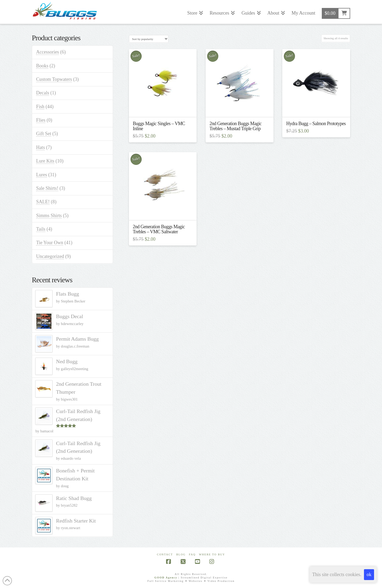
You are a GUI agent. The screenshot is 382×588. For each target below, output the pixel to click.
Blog (181, 554)
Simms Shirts (49, 216)
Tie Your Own (50, 243)
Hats (40, 147)
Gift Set (44, 134)
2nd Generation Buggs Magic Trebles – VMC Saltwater (159, 229)
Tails (41, 229)
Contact (165, 554)
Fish (40, 107)
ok (369, 574)
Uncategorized (50, 256)
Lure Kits (45, 161)
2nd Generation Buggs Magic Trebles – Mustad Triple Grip (236, 126)
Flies (41, 120)
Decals (43, 93)
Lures (42, 175)
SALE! (43, 202)
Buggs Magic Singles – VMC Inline (159, 126)
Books (42, 66)
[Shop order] (149, 39)
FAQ (192, 554)
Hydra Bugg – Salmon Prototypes (316, 124)
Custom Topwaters (54, 79)
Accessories (47, 52)
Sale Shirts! (47, 188)
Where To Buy (212, 554)
